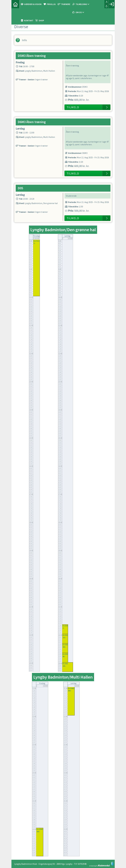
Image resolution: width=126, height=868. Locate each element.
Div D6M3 (71, 688)
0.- (34, 243)
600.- (70, 691)
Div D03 (65, 654)
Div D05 (65, 664)
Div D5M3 (40, 829)
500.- (64, 666)
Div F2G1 (36, 241)
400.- (64, 647)
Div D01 (65, 635)
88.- (64, 656)
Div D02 (65, 645)
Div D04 (65, 626)
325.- (64, 638)
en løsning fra (102, 864)
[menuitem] (16, 4)
